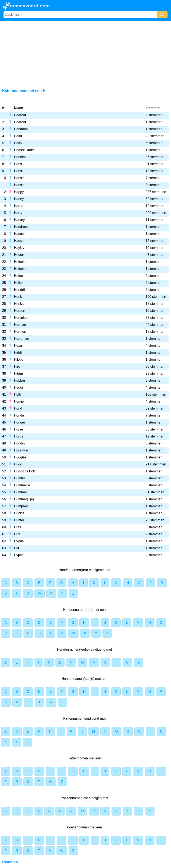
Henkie (19, 304)
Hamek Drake (24, 150)
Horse (19, 429)
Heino (18, 276)
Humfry (19, 478)
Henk (18, 297)
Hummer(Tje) (24, 499)
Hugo (18, 464)
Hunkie (19, 513)
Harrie (19, 206)
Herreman (21, 339)
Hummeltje (22, 485)
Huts (17, 527)
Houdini (20, 443)
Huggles (20, 457)
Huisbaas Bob (25, 471)
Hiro (17, 366)
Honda (19, 415)
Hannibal (21, 157)
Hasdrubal (22, 227)
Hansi (18, 171)
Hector (19, 255)
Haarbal (20, 115)
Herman (20, 325)
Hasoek (20, 234)
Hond (18, 408)
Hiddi (18, 353)
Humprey (21, 506)
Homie (19, 401)
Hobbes (20, 380)
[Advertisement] (85, 53)
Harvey (19, 220)
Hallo (18, 143)
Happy (19, 192)
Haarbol (20, 122)
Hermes (20, 332)
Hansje (19, 185)
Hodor (19, 387)
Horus (19, 436)
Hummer (20, 492)
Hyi (16, 548)
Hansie (19, 178)
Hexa (18, 346)
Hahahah (21, 129)
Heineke (20, 262)
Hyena (19, 541)
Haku (18, 136)
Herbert (20, 311)
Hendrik (20, 290)
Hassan (20, 241)
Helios (19, 283)
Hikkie (19, 359)
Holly (18, 394)
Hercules (21, 318)
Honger (19, 422)
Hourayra (21, 450)
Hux (17, 534)
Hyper (19, 555)
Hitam (18, 373)
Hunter (19, 520)
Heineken (21, 269)
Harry (18, 213)
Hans (18, 164)
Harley (19, 199)
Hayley (19, 248)
